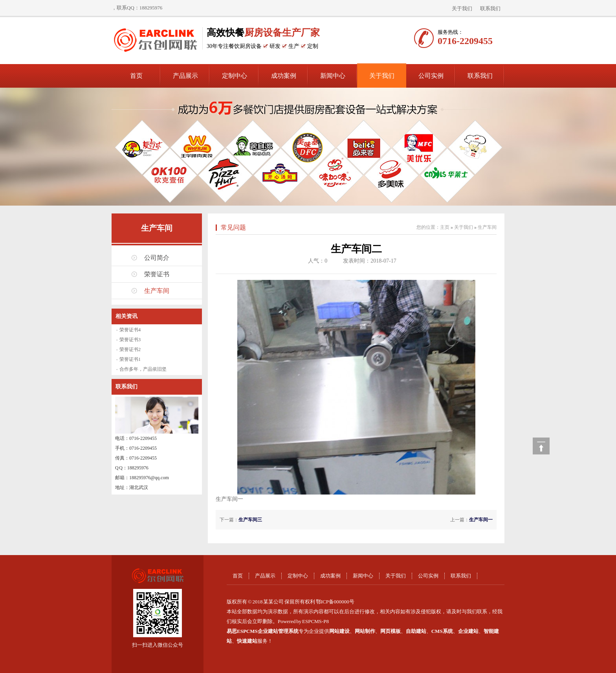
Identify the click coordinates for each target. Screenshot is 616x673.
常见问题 (233, 227)
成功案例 (284, 76)
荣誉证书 (157, 274)
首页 (136, 76)
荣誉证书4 (130, 330)
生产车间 (157, 228)
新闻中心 (333, 76)
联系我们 (490, 8)
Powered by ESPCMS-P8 (303, 621)
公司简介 (157, 258)
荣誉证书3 (130, 340)
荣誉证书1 (130, 359)
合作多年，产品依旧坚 (143, 369)
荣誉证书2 (130, 349)
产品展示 (185, 76)
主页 (445, 227)
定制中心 (235, 76)
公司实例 (431, 76)
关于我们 (462, 8)
